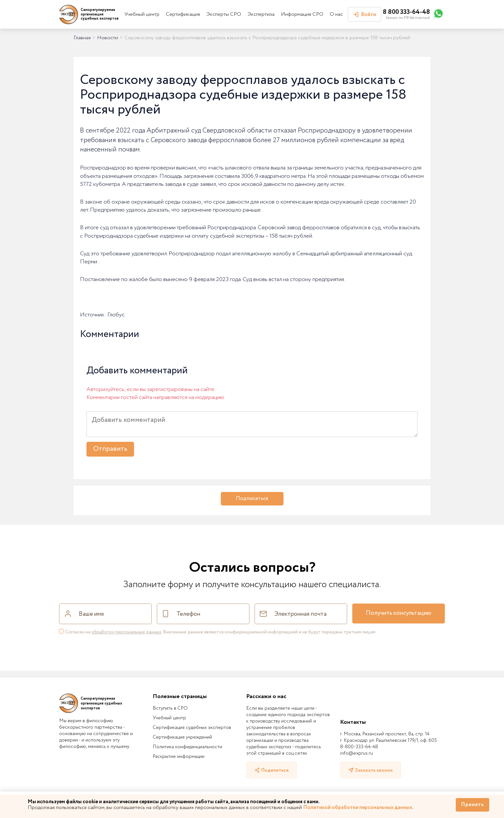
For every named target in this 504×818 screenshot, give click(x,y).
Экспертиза (261, 14)
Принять (473, 805)
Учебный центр (142, 14)
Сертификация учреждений (182, 737)
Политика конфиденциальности (187, 747)
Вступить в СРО (170, 708)
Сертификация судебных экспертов (192, 728)
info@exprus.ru (356, 753)
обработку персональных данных (126, 632)
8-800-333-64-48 (359, 747)
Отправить (110, 449)
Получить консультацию (399, 613)
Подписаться (252, 499)
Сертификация (183, 14)
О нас (336, 14)
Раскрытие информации (179, 757)
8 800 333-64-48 (406, 12)
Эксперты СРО (224, 14)
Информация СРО (302, 14)
